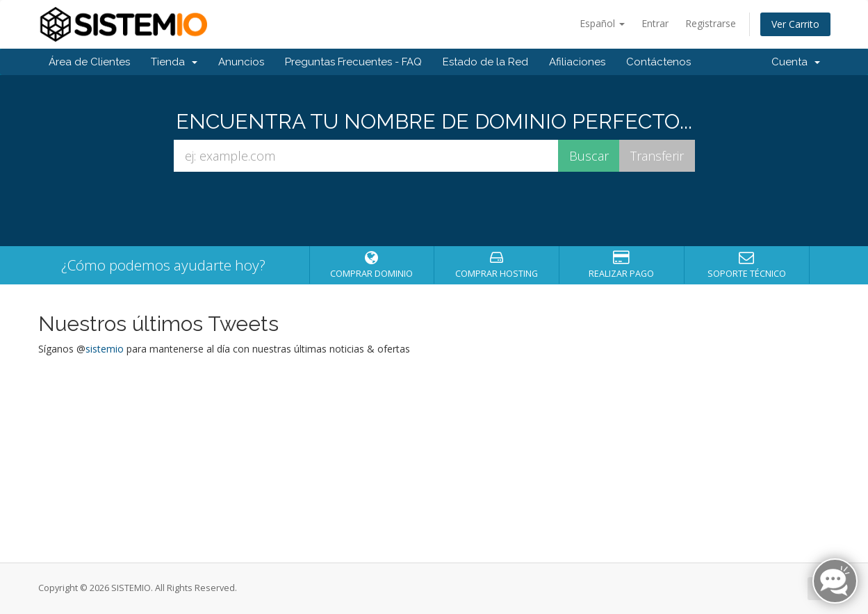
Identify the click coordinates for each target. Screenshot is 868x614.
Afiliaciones (577, 62)
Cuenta (796, 62)
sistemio (105, 349)
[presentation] (434, 209)
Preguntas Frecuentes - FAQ (353, 62)
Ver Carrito (795, 24)
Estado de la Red (485, 62)
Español (602, 23)
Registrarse (711, 23)
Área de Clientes (89, 62)
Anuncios (241, 62)
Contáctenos (658, 62)
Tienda (174, 62)
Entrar (655, 23)
